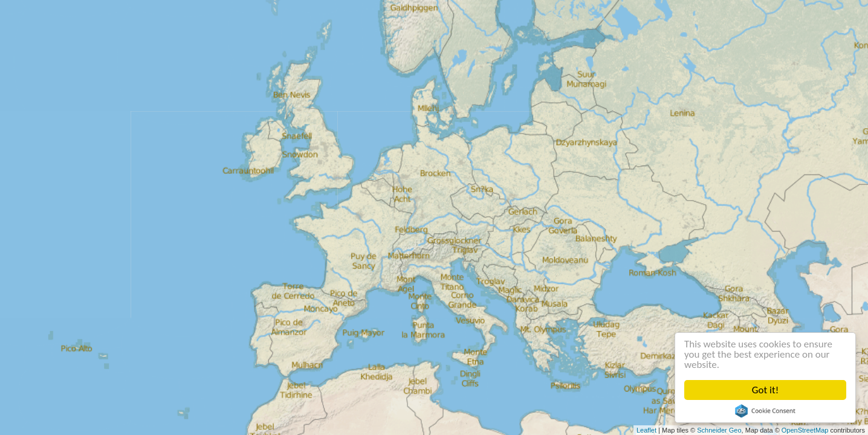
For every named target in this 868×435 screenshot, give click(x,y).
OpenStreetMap (805, 430)
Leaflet (646, 430)
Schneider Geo (719, 430)
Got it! (765, 390)
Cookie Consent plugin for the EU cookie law (765, 411)
